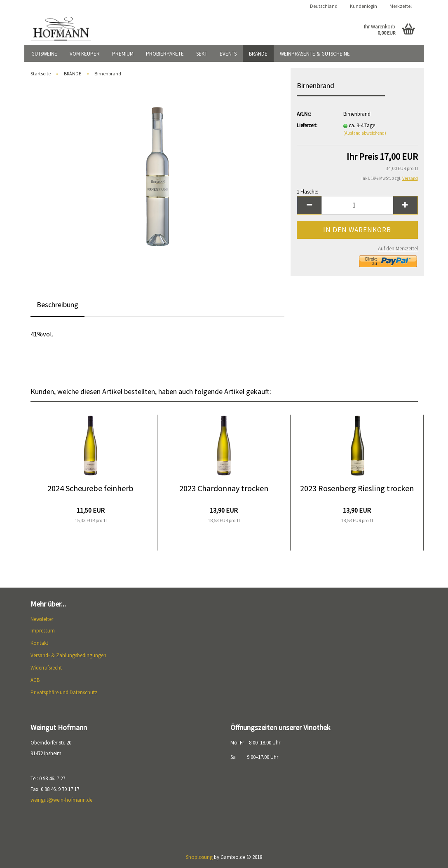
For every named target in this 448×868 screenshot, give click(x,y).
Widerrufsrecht (46, 668)
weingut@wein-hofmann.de (61, 800)
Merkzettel (401, 6)
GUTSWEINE (44, 54)
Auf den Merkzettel (398, 248)
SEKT (202, 54)
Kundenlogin (364, 6)
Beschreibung (57, 304)
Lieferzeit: (307, 125)
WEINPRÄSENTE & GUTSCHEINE (315, 54)
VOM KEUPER (85, 54)
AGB (35, 680)
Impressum (43, 631)
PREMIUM (123, 54)
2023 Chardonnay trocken (224, 488)
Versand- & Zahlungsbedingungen (68, 655)
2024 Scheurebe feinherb (90, 488)
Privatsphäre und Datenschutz (64, 692)
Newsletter (42, 619)
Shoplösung (199, 857)
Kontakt (39, 643)
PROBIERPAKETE (165, 54)
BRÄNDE (258, 54)
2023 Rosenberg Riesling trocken (357, 488)
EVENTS (228, 54)
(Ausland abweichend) (365, 133)
